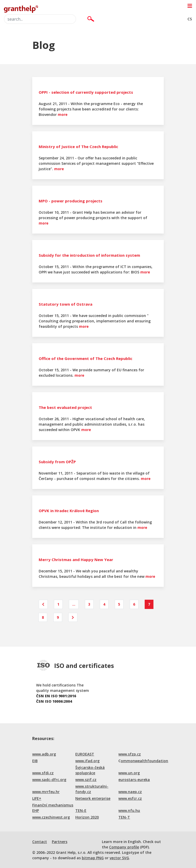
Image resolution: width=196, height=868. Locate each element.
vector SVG (119, 858)
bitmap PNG (93, 858)
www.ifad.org (87, 761)
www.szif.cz (86, 780)
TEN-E (81, 810)
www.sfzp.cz (130, 754)
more (63, 114)
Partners (60, 842)
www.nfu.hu (129, 810)
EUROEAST (85, 754)
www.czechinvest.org (51, 817)
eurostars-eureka (134, 780)
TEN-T (124, 817)
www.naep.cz (130, 792)
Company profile (124, 847)
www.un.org (129, 773)
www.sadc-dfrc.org (49, 780)
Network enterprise (93, 798)
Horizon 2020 (87, 817)
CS (190, 19)
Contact (40, 842)
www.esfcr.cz (130, 798)
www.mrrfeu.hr (46, 792)
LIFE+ (37, 798)
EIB (35, 761)
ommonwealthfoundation (144, 761)
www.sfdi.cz (43, 773)
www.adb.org (44, 754)
